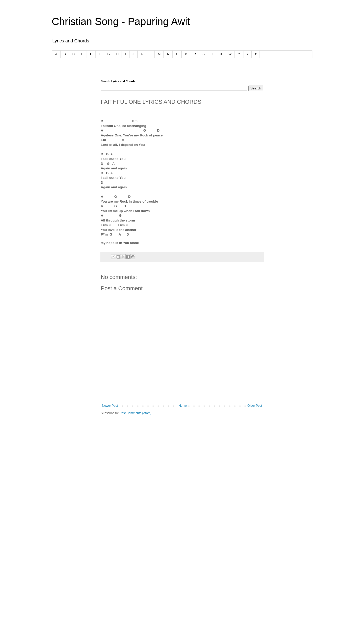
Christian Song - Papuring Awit (121, 21)
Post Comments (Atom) (136, 413)
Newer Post (110, 406)
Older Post (255, 406)
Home (183, 406)
